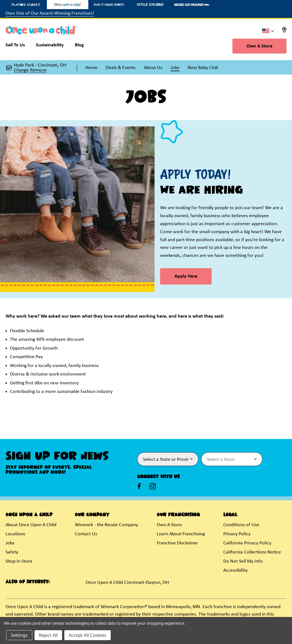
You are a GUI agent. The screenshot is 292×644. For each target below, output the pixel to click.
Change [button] (21, 70)
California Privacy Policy (247, 543)
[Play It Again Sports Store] (109, 5)
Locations (15, 534)
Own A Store (259, 46)
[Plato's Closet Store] (26, 5)
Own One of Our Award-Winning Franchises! (50, 13)
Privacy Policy (237, 534)
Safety (12, 552)
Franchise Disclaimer (177, 543)
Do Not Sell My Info (243, 561)
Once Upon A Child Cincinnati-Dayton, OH (127, 583)
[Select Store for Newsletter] (232, 459)
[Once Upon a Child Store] (68, 5)
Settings (19, 635)
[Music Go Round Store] (192, 5)
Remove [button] (38, 70)
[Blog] (79, 46)
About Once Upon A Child (31, 525)
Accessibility (235, 570)
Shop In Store (19, 561)
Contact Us (86, 534)
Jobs (10, 543)
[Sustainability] (50, 46)
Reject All (48, 635)
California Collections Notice (252, 552)
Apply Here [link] (186, 276)
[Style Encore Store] (150, 5)
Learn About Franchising (181, 534)
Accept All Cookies (87, 635)
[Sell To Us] (18, 46)
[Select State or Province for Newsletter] (168, 459)
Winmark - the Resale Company (106, 525)
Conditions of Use (241, 525)
